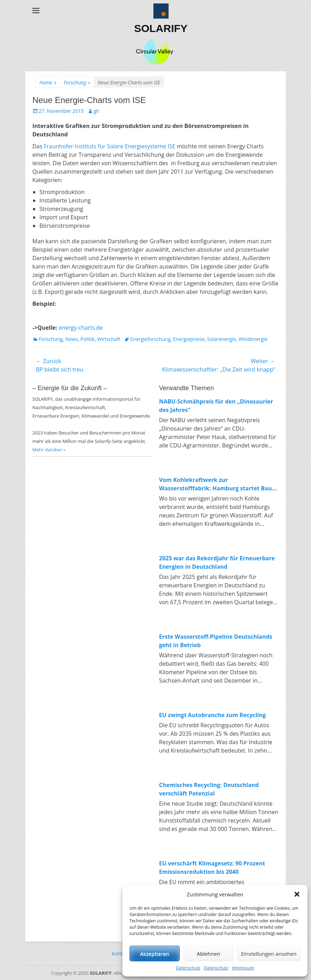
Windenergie (253, 339)
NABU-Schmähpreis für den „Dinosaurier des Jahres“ (216, 406)
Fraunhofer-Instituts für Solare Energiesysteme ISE (109, 146)
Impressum (243, 968)
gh (96, 111)
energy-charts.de (81, 328)
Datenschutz (188, 968)
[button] (297, 894)
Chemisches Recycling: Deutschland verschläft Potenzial (209, 789)
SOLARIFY (161, 28)
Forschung (77, 82)
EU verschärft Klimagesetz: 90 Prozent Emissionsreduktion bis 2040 (212, 868)
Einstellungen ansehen (269, 954)
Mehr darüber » (49, 450)
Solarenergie (222, 339)
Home (48, 82)
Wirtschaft (109, 339)
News (71, 339)
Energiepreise (189, 339)
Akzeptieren (155, 954)
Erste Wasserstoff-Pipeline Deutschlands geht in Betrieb (216, 641)
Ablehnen (208, 954)
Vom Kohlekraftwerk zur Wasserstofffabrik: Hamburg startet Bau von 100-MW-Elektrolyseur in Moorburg (215, 484)
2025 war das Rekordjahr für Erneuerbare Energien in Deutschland (217, 562)
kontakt (120, 953)
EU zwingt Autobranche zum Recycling (212, 715)
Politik (88, 339)
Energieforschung (150, 339)
